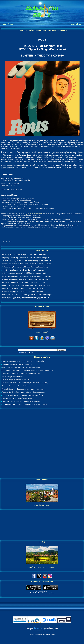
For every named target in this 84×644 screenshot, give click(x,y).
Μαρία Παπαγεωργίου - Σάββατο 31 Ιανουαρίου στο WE (23, 288)
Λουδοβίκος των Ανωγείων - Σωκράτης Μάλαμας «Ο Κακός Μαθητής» (27, 370)
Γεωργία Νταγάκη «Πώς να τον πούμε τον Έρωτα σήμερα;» (24, 392)
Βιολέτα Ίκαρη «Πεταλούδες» (13, 377)
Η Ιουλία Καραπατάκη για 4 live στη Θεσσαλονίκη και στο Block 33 (26, 279)
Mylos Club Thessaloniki (34, 214)
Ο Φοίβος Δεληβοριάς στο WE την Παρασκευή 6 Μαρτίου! (23, 270)
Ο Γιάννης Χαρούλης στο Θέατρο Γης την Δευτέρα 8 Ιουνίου (24, 255)
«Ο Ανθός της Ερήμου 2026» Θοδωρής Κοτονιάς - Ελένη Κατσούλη (27, 261)
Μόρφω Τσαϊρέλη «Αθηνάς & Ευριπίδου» (17, 364)
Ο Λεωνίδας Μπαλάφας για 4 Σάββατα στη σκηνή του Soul (24, 282)
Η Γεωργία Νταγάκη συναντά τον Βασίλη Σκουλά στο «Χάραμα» (25, 404)
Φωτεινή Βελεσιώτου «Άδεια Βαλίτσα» (16, 386)
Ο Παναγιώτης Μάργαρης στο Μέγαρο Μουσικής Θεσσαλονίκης (25, 267)
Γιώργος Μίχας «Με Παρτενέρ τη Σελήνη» (17, 398)
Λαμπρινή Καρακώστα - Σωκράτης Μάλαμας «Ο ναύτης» (23, 395)
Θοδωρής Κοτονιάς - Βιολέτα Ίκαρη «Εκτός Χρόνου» (21, 401)
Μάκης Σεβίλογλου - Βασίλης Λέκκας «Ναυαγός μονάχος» (23, 389)
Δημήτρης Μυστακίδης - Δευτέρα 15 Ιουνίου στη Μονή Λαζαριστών (26, 258)
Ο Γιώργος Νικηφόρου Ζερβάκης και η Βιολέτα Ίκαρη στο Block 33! (27, 276)
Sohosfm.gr (38, 628)
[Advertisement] (42, 444)
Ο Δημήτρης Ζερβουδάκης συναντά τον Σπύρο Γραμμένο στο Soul (26, 298)
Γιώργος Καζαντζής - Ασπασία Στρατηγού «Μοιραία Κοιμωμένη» (25, 383)
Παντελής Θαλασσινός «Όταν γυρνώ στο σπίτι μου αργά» (23, 361)
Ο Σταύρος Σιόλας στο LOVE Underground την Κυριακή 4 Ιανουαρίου (27, 295)
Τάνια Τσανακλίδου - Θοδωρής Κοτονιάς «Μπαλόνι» (21, 367)
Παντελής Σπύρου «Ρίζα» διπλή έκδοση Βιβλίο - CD (21, 374)
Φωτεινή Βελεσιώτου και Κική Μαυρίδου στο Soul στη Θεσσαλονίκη (27, 264)
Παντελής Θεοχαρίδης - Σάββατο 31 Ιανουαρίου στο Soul (23, 292)
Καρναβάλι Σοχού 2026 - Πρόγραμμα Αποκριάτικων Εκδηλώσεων (26, 285)
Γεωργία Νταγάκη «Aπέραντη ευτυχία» (16, 380)
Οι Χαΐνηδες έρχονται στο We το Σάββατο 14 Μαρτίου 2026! (24, 273)
